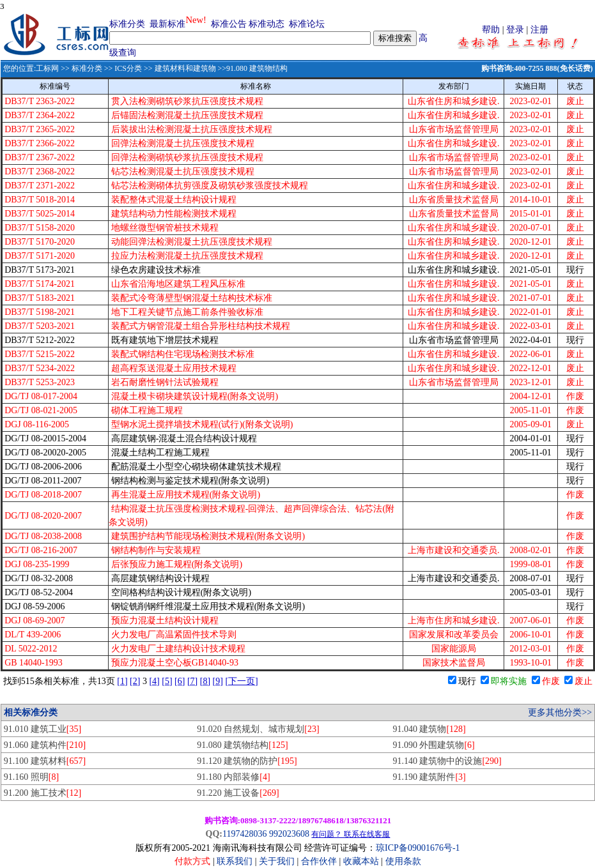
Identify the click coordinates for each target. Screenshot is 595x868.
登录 (515, 30)
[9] (218, 681)
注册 (539, 30)
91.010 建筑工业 (42, 729)
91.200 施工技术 (42, 793)
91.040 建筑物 (429, 729)
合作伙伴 (319, 861)
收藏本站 (361, 861)
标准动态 (267, 24)
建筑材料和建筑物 (185, 68)
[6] (180, 681)
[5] (167, 681)
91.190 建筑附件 (429, 777)
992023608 (289, 834)
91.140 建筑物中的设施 (447, 761)
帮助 (491, 30)
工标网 (47, 68)
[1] (122, 681)
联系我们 (235, 861)
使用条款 (403, 861)
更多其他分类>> (560, 712)
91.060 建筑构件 (45, 745)
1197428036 (244, 834)
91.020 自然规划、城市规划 (258, 729)
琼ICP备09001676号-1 (418, 848)
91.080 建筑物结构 (242, 745)
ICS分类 (128, 68)
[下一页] (241, 681)
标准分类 (127, 24)
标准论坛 (307, 24)
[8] (205, 681)
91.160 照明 (31, 777)
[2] (135, 681)
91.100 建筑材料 (45, 761)
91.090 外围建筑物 (433, 745)
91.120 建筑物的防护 (247, 761)
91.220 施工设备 (238, 793)
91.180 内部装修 (233, 777)
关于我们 (278, 861)
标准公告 (229, 24)
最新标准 (167, 24)
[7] (192, 681)
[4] (154, 681)
